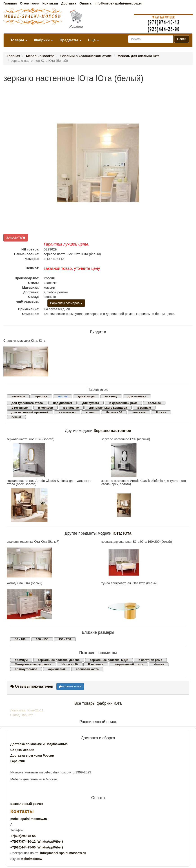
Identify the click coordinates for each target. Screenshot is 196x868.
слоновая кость (87, 669)
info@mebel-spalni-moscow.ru (118, 3)
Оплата (85, 3)
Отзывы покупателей (32, 686)
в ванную (144, 408)
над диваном (62, 403)
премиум (21, 660)
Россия (161, 412)
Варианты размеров (66, 303)
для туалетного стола (27, 403)
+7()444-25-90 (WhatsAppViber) (37, 847)
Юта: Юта (122, 533)
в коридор (45, 408)
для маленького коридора (108, 408)
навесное (18, 396)
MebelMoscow (32, 859)
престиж (41, 396)
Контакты (50, 3)
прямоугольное (26, 669)
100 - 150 (42, 639)
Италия (159, 664)
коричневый (57, 669)
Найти (182, 39)
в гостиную (20, 408)
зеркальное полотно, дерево (59, 660)
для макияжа (137, 396)
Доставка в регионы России (32, 755)
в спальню (71, 408)
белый (16, 417)
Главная (10, 3)
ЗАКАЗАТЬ (16, 238)
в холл (91, 412)
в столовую (67, 412)
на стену (111, 396)
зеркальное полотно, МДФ (109, 660)
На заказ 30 (70, 664)
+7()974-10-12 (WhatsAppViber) (37, 841)
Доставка (69, 3)
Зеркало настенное (112, 431)
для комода (86, 396)
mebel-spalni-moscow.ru (29, 819)
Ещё (94, 40)
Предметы (70, 40)
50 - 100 (20, 639)
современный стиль (128, 664)
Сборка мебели (22, 750)
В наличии (96, 664)
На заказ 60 (114, 412)
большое (154, 403)
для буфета (91, 403)
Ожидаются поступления (33, 664)
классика (139, 412)
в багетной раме (150, 660)
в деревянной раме (124, 403)
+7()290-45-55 (23, 836)
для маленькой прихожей (30, 412)
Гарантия (18, 761)
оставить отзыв (70, 686)
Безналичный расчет (27, 804)
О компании (30, 3)
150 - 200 (65, 639)
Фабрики (43, 40)
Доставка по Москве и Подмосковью (39, 744)
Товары (19, 40)
